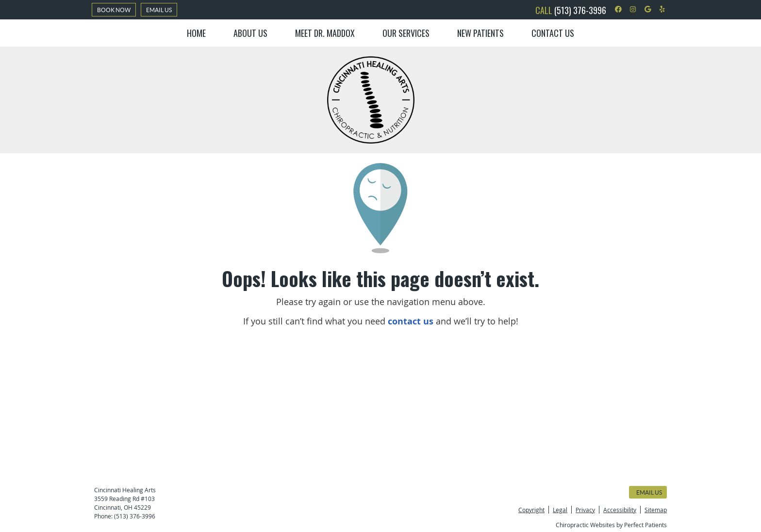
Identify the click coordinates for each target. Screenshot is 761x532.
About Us (250, 33)
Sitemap (656, 510)
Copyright (531, 510)
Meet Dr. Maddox (325, 33)
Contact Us (553, 33)
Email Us (159, 10)
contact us (411, 321)
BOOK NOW (114, 10)
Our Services (406, 33)
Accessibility (620, 510)
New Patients (480, 33)
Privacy (585, 510)
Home (196, 33)
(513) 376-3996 (580, 10)
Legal (560, 510)
